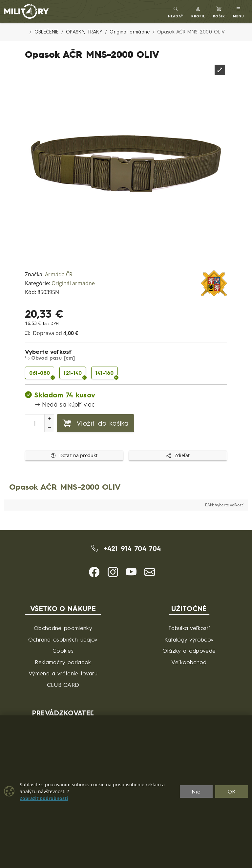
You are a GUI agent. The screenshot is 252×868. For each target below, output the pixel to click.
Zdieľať (178, 455)
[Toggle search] (176, 11)
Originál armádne (73, 283)
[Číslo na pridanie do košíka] (35, 423)
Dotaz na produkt (74, 455)
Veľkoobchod (189, 662)
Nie (196, 792)
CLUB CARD (63, 685)
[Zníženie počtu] (49, 428)
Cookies (63, 651)
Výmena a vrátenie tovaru (63, 673)
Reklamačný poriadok (63, 662)
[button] (198, 11)
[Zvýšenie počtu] (49, 419)
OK (232, 792)
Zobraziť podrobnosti (44, 798)
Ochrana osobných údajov (63, 639)
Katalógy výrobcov (189, 639)
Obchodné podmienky (63, 628)
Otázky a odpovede (189, 651)
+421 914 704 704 (126, 548)
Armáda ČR (59, 275)
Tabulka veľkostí (189, 628)
